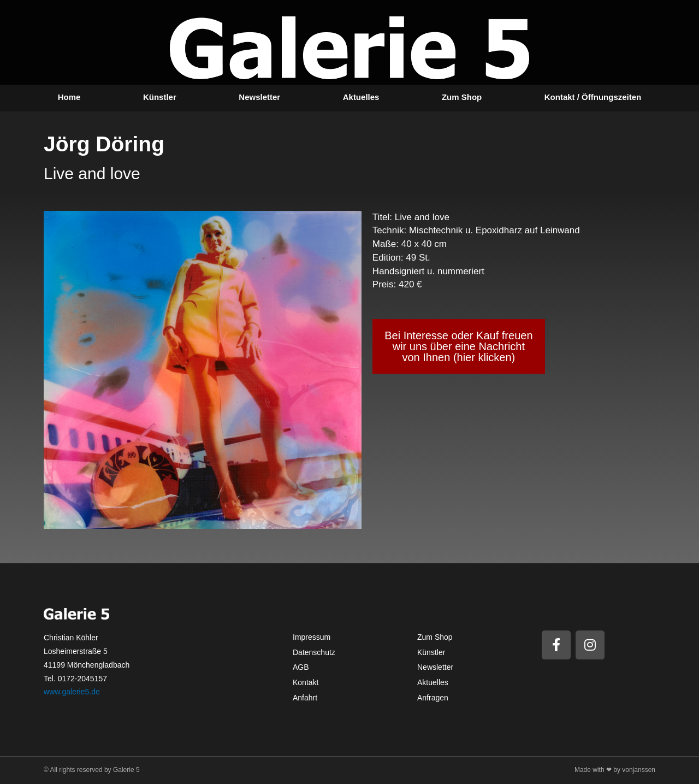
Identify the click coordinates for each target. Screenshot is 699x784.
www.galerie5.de (72, 692)
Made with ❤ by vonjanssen (615, 770)
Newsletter (259, 97)
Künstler (160, 97)
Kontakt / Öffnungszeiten (593, 97)
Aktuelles (361, 97)
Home (69, 97)
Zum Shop (462, 97)
